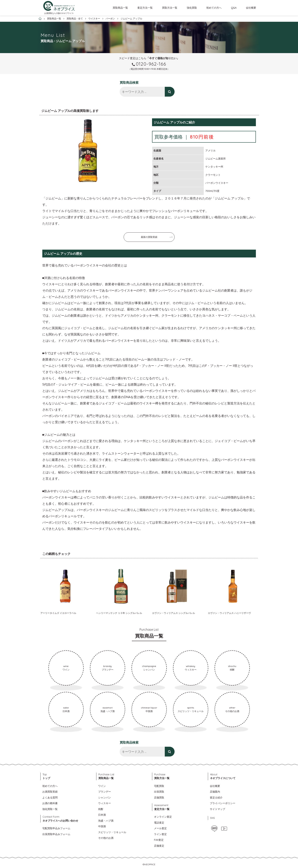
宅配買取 (159, 786)
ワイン (102, 786)
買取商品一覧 (120, 8)
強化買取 (192, 8)
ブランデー (105, 792)
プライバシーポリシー (223, 803)
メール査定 (160, 828)
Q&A (234, 8)
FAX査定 (159, 840)
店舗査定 (159, 846)
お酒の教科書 (50, 803)
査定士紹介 (216, 797)
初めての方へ (214, 8)
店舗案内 (215, 792)
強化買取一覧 (50, 809)
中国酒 (102, 826)
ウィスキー (105, 803)
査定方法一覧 (145, 8)
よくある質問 (50, 797)
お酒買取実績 (50, 792)
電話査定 (159, 823)
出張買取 (159, 792)
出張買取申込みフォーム (56, 834)
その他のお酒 (106, 838)
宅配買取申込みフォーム (56, 828)
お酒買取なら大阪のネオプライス (59, 13)
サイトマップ (217, 809)
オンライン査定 (163, 817)
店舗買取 (159, 797)
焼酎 (101, 809)
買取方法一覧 (170, 8)
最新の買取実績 (149, 237)
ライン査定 (160, 834)
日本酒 (102, 815)
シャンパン (105, 797)
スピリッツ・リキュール (112, 832)
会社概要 (251, 8)
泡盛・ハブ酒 (106, 821)
